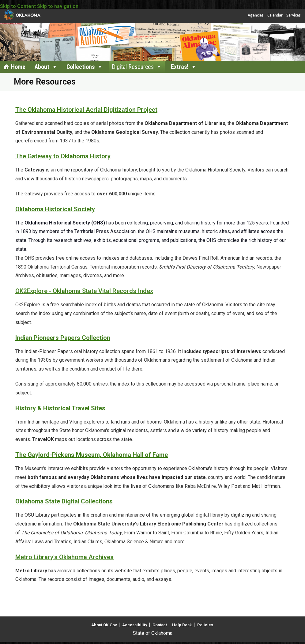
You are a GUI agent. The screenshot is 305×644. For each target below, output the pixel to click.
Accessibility (135, 625)
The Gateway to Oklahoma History (63, 156)
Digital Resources (133, 67)
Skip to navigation (58, 6)
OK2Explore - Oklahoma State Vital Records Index (84, 291)
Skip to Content (18, 6)
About (42, 67)
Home (18, 67)
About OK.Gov (104, 625)
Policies (205, 625)
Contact (160, 625)
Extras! (180, 67)
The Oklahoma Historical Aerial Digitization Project (86, 110)
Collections (81, 67)
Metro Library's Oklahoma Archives (64, 557)
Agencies (256, 15)
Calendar (275, 15)
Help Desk (182, 625)
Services (294, 15)
